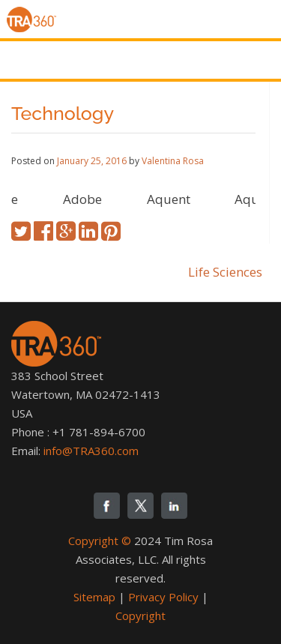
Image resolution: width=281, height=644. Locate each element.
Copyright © (100, 541)
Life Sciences (225, 272)
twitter (140, 506)
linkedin (174, 506)
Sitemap (94, 597)
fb (107, 506)
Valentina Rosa (173, 161)
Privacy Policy (163, 597)
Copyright (140, 616)
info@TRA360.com (91, 451)
